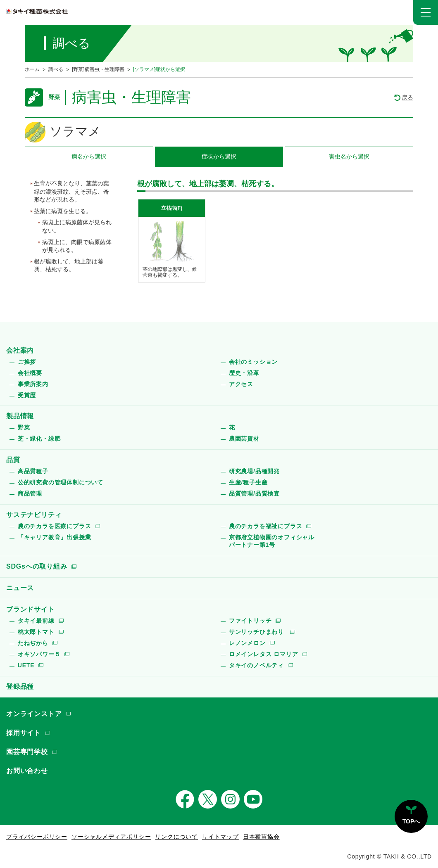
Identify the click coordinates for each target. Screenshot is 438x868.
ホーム (32, 69)
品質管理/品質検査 (254, 493)
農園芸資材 (244, 439)
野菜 (24, 427)
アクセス (241, 384)
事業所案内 (33, 384)
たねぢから (33, 643)
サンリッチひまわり (257, 632)
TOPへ (411, 821)
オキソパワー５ (39, 654)
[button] (426, 12)
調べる (56, 69)
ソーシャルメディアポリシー (111, 837)
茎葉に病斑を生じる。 (63, 211)
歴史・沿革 (244, 373)
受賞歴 (27, 395)
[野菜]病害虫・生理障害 (98, 69)
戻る (407, 97)
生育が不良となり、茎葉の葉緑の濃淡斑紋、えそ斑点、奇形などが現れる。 (71, 191)
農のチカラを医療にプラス (55, 526)
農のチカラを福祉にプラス (266, 526)
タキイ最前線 (36, 621)
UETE (26, 665)
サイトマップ (220, 837)
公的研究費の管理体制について (61, 482)
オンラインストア (34, 714)
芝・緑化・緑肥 (39, 439)
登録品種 (20, 687)
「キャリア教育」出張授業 (55, 537)
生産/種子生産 (248, 482)
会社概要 (30, 373)
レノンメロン (247, 643)
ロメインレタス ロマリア (264, 654)
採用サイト (24, 733)
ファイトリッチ (250, 621)
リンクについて (176, 837)
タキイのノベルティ (256, 665)
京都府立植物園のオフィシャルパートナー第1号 (272, 541)
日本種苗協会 (261, 837)
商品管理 (30, 493)
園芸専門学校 (27, 752)
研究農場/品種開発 (254, 471)
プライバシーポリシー (37, 837)
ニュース (20, 588)
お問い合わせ (27, 771)
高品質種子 (33, 471)
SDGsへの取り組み (37, 566)
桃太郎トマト (36, 632)
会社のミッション (253, 362)
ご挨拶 (27, 362)
